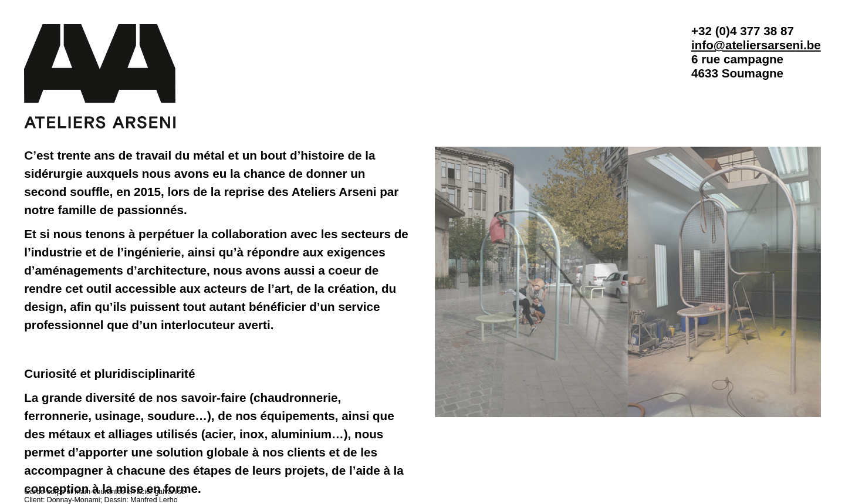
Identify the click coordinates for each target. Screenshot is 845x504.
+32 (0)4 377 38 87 (743, 31)
